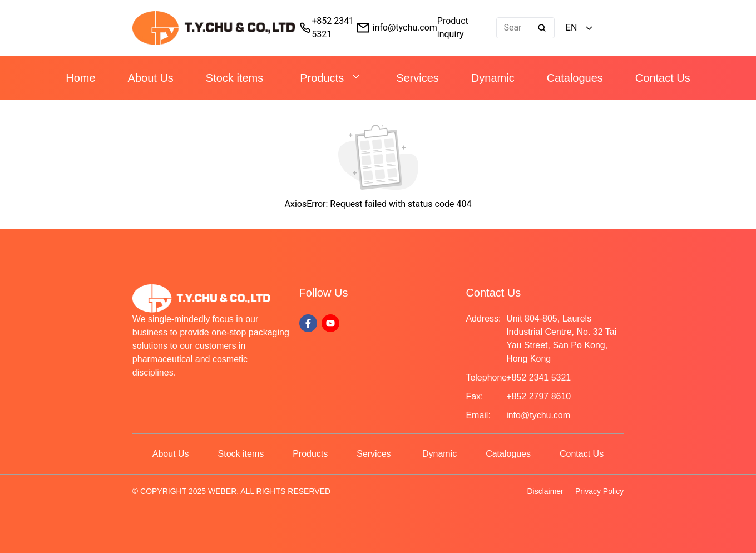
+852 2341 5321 (538, 377)
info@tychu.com (405, 28)
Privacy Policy (599, 491)
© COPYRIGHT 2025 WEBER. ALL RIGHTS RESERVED (231, 491)
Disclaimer (545, 491)
